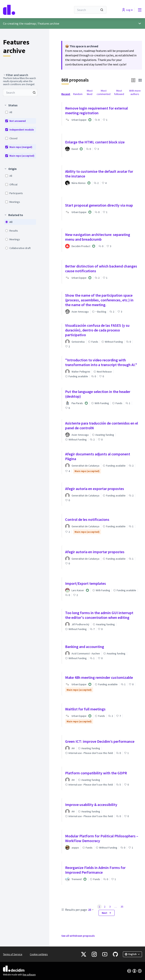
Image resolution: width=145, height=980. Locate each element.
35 (122, 907)
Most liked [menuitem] (90, 92)
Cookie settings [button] (39, 954)
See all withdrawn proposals (78, 936)
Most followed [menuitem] (119, 92)
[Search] (90, 10)
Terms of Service (13, 954)
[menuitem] (20, 93)
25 (91, 910)
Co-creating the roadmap (19, 23)
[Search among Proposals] (20, 93)
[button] (133, 80)
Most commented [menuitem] (104, 92)
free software (29, 975)
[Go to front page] (28, 10)
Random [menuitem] (78, 94)
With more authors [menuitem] (135, 92)
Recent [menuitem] (66, 94)
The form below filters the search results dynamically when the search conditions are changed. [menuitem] (19, 81)
